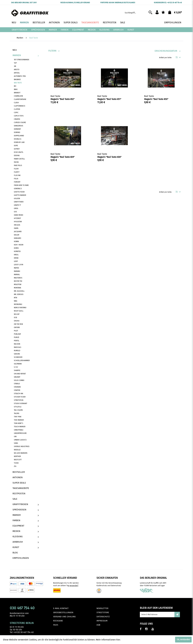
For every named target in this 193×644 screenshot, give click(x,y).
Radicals (18, 347)
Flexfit (17, 172)
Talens (17, 413)
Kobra (16, 241)
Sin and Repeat (20, 374)
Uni (15, 437)
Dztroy (17, 149)
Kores (16, 248)
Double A (18, 139)
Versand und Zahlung (64, 617)
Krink (16, 258)
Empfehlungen (21, 558)
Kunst (26, 547)
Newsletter (102, 608)
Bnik (16, 89)
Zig (15, 466)
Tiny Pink (18, 417)
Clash (16, 103)
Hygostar (18, 222)
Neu (15, 50)
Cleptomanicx (19, 106)
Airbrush (26, 542)
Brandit (17, 93)
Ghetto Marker (20, 195)
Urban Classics (20, 440)
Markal (17, 275)
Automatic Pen (20, 76)
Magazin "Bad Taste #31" (109, 99)
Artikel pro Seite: (165, 58)
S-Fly (16, 367)
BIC (15, 86)
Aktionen (18, 477)
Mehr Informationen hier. (108, 640)
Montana (17, 288)
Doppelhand (19, 136)
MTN (15, 298)
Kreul (16, 255)
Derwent (17, 129)
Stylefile (18, 407)
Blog (15, 553)
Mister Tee (18, 281)
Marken (26, 55)
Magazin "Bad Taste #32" (62, 99)
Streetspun (19, 400)
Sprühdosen (26, 510)
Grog (16, 208)
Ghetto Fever (19, 192)
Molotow (18, 284)
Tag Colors (18, 410)
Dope (16, 146)
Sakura (17, 354)
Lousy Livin (19, 265)
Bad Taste (18, 83)
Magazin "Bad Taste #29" (62, 157)
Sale (15, 499)
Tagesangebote (21, 488)
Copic (16, 113)
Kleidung (26, 536)
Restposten (19, 494)
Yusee (16, 463)
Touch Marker (20, 427)
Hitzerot (17, 218)
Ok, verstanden (183, 640)
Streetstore (103, 612)
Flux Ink (17, 175)
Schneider (18, 357)
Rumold (17, 351)
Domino (17, 132)
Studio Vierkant (21, 403)
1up (15, 63)
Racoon (17, 344)
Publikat (17, 334)
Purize (17, 337)
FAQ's (56, 625)
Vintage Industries (22, 446)
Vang (16, 443)
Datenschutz (103, 617)
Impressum (102, 621)
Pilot (16, 331)
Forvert (17, 182)
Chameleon (18, 96)
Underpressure (20, 433)
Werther (17, 456)
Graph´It (17, 205)
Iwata (16, 228)
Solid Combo (19, 380)
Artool (17, 73)
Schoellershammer (22, 361)
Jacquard (18, 232)
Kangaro (17, 238)
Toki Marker (19, 420)
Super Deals (19, 483)
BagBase (17, 79)
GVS (15, 212)
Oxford (17, 327)
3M (15, 66)
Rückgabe (58, 621)
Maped (16, 268)
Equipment (26, 526)
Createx (17, 119)
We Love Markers (21, 453)
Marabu (17, 271)
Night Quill (19, 311)
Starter (17, 390)
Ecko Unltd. (19, 152)
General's (18, 189)
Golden (17, 199)
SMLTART (17, 377)
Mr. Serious (19, 294)
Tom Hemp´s (19, 423)
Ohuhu (17, 321)
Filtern (52, 51)
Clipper (17, 109)
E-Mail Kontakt (61, 608)
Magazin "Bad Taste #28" (109, 157)
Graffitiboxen (26, 504)
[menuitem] (139, 12)
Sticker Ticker (20, 397)
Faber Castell (19, 159)
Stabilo (17, 384)
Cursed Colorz (20, 122)
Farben (26, 520)
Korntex (17, 251)
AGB (98, 625)
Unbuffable (19, 430)
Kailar (17, 235)
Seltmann (18, 364)
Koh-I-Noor (19, 245)
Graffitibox (19, 202)
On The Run (18, 324)
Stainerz (17, 387)
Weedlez (17, 450)
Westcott (18, 460)
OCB (15, 318)
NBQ (15, 301)
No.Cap (17, 314)
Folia (16, 179)
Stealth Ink (19, 394)
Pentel (17, 341)
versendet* (74, 586)
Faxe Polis (18, 165)
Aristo (17, 70)
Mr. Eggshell (19, 291)
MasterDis (18, 278)
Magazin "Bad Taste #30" (156, 99)
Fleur (16, 169)
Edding (17, 156)
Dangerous (19, 126)
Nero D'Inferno (20, 308)
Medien (26, 531)
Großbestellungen (63, 612)
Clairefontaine (20, 99)
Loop (16, 261)
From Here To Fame (21, 185)
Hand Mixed (19, 215)
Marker (26, 515)
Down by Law (19, 142)
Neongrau (18, 304)
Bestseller (19, 472)
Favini (16, 162)
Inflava (17, 225)
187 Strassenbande (22, 60)
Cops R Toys (19, 116)
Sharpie (17, 370)
